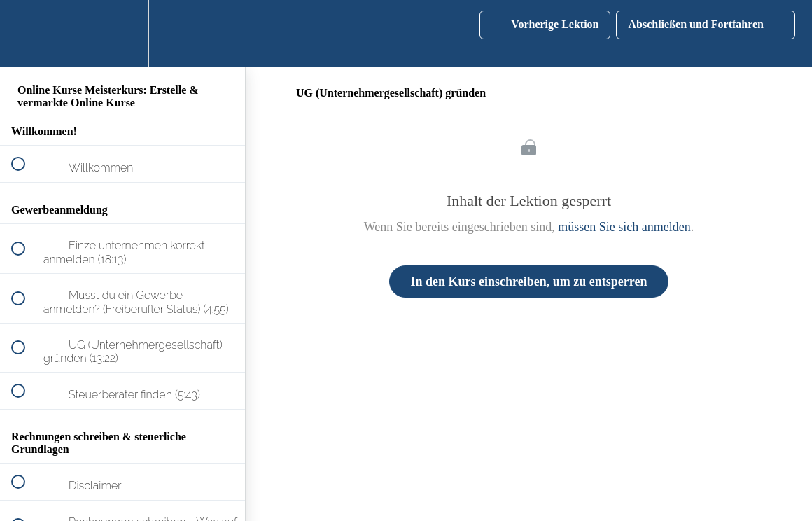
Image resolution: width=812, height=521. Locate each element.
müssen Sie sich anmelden (624, 227)
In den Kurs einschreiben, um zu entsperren (529, 282)
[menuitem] (122, 33)
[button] (26, 33)
